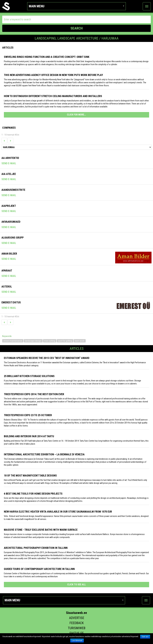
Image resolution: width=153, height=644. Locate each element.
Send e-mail (9, 163)
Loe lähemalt (77, 641)
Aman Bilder (9, 254)
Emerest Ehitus (11, 302)
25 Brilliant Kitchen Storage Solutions (29, 376)
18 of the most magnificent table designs (30, 475)
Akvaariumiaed (11, 222)
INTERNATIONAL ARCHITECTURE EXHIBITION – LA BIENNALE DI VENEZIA (44, 454)
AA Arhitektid (10, 158)
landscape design (33, 341)
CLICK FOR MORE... (76, 115)
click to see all (76, 584)
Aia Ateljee (9, 174)
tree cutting (50, 341)
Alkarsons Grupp (13, 238)
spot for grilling (65, 341)
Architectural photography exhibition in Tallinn (36, 548)
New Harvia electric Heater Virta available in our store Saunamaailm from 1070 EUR (58, 512)
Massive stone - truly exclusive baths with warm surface (41, 530)
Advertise (77, 618)
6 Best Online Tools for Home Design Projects (33, 494)
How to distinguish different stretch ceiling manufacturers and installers (53, 96)
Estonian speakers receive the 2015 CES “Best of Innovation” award (47, 358)
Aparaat (7, 270)
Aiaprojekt (9, 206)
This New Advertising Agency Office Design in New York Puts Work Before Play (53, 75)
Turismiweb (77, 628)
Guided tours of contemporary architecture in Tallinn (39, 569)
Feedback (77, 623)
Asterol (7, 287)
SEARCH (77, 28)
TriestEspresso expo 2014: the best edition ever (34, 394)
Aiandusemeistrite (13, 190)
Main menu (76, 6)
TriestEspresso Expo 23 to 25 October (28, 415)
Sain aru (145, 637)
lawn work (80, 341)
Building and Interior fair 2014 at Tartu (29, 436)
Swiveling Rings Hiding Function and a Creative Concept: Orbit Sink (47, 57)
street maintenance (13, 341)
